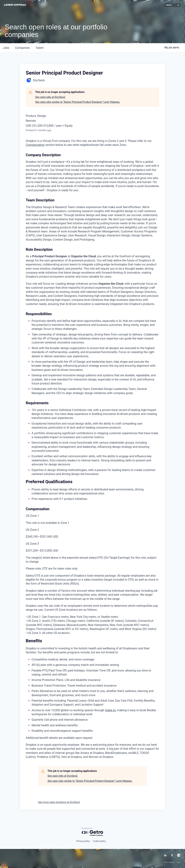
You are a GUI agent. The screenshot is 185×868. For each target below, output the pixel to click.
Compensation (35, 145)
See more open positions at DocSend (59, 802)
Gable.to (110, 710)
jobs (6, 48)
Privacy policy (83, 841)
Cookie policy (99, 841)
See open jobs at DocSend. (50, 97)
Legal (179, 862)
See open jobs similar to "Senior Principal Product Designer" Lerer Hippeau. (78, 102)
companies (22, 48)
